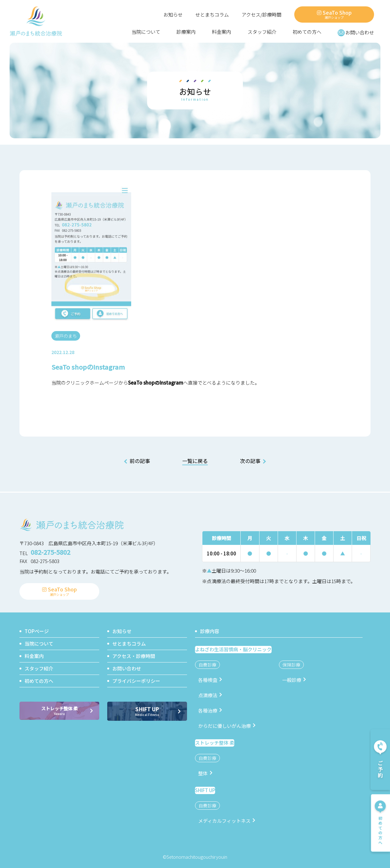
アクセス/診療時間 (262, 15)
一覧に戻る (195, 461)
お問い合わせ (356, 33)
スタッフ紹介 (262, 32)
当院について (146, 32)
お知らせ (173, 15)
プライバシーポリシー (136, 680)
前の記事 (140, 461)
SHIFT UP (147, 711)
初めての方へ (307, 32)
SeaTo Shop (334, 14)
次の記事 (250, 461)
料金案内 (221, 32)
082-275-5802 (50, 552)
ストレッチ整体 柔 (59, 710)
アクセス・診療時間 (134, 656)
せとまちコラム (212, 15)
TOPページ (37, 631)
